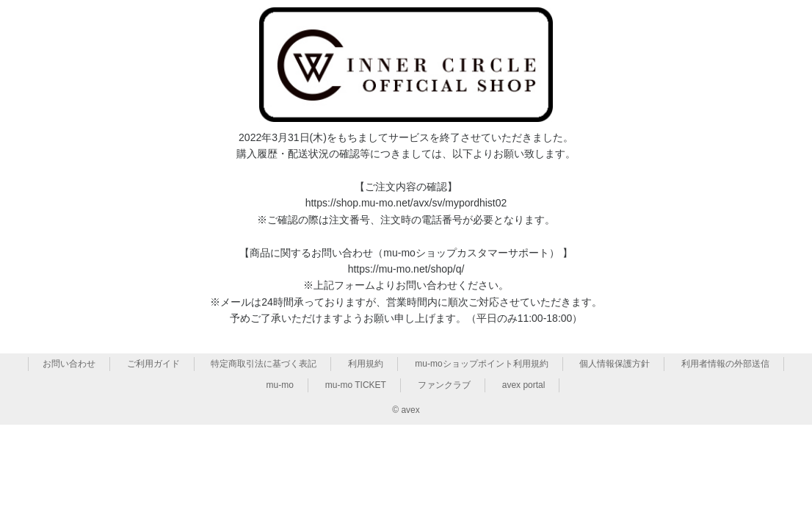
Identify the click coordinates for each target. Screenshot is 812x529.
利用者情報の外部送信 (725, 364)
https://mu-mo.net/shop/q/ (406, 269)
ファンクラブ (444, 385)
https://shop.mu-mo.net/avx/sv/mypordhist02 (406, 203)
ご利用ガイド (153, 364)
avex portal (524, 385)
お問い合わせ (69, 364)
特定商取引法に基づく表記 (264, 364)
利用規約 (366, 364)
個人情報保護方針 (615, 364)
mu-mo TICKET (356, 385)
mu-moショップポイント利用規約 (481, 364)
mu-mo (280, 385)
